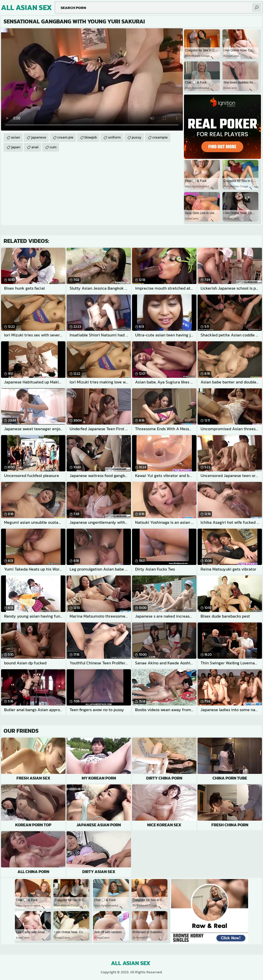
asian (16, 137)
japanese (39, 137)
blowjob (91, 137)
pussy (137, 137)
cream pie (65, 137)
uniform (114, 137)
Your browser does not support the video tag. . (92, 79)
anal (35, 147)
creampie (160, 137)
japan (16, 147)
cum (53, 147)
